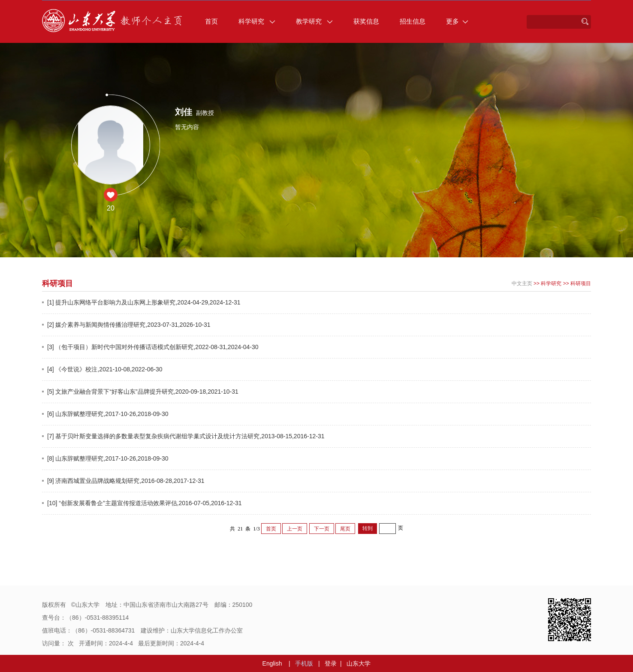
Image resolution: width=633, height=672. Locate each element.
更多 (457, 21)
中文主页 (522, 283)
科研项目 (581, 283)
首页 (211, 21)
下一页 (322, 529)
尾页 (345, 529)
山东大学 (359, 663)
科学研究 (257, 21)
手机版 (304, 663)
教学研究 (314, 21)
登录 (331, 663)
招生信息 (413, 21)
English (272, 663)
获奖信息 (366, 21)
